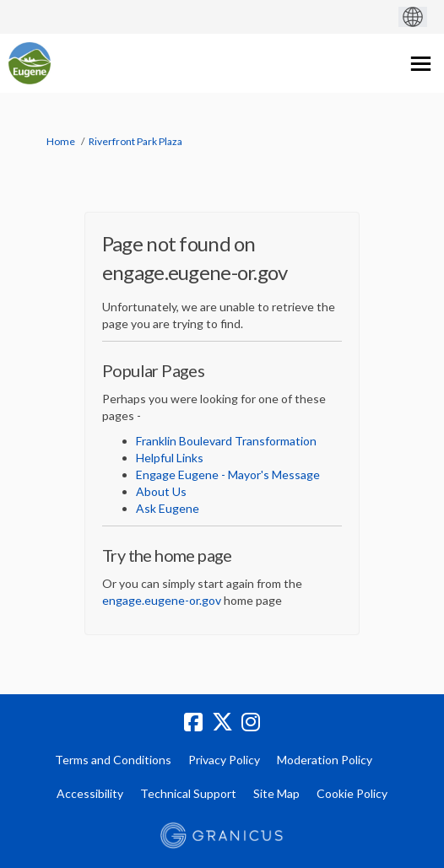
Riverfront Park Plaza (135, 141)
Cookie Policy (352, 793)
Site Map (276, 793)
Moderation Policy (325, 760)
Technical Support (188, 793)
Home (61, 141)
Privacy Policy (224, 760)
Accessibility (90, 793)
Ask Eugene (168, 508)
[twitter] (222, 722)
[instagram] (251, 722)
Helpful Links (170, 458)
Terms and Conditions (113, 760)
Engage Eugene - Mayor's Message (228, 474)
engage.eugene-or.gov (162, 600)
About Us (161, 491)
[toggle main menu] (421, 64)
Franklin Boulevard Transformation (226, 441)
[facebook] (193, 722)
